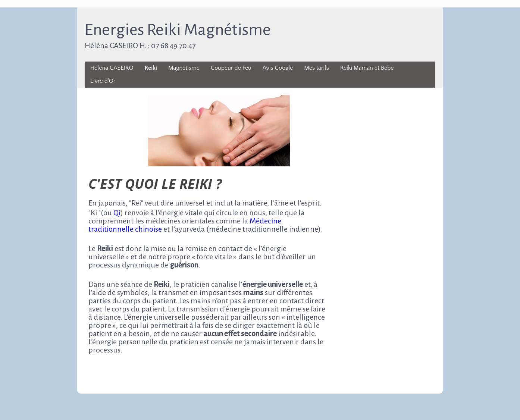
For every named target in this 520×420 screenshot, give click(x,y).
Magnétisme (184, 68)
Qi (117, 213)
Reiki (151, 68)
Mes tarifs (316, 68)
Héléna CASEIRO (112, 68)
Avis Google (278, 68)
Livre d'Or (103, 81)
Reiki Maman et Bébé (367, 68)
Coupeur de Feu (231, 68)
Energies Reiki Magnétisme (178, 30)
